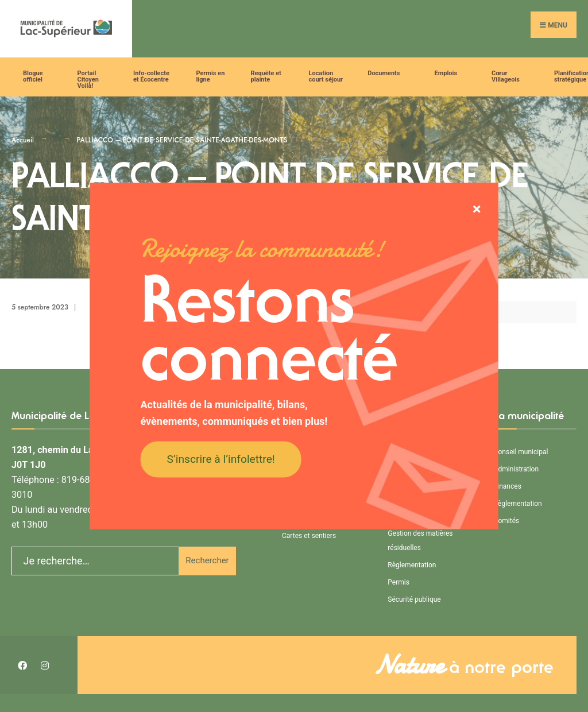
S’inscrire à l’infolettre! (221, 458)
